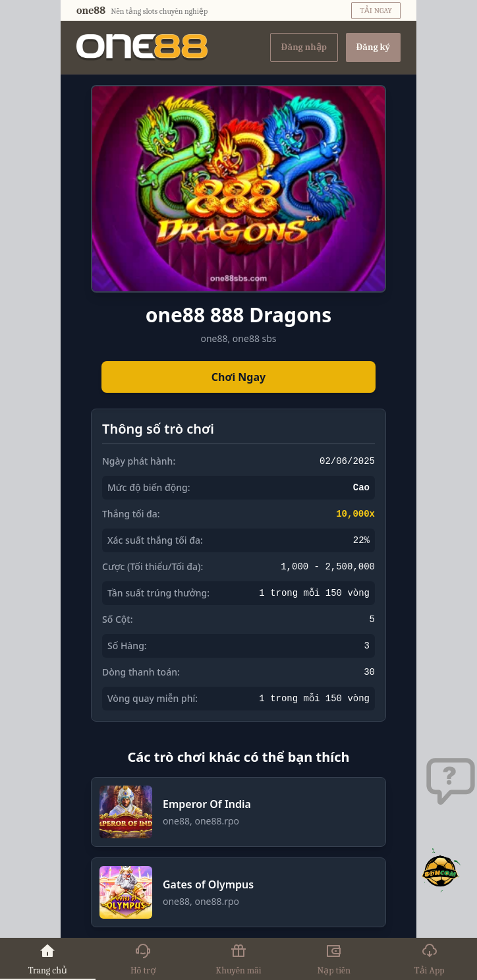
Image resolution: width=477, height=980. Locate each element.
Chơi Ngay (238, 377)
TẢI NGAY (376, 11)
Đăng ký (373, 47)
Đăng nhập (304, 47)
